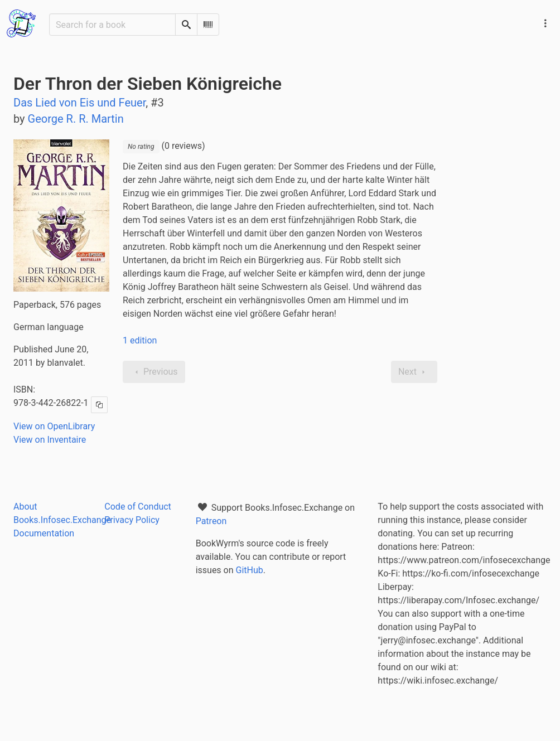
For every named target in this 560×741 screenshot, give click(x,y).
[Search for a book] (112, 25)
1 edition (140, 340)
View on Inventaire (50, 440)
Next (414, 372)
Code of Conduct (138, 507)
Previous (154, 372)
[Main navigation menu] (545, 23)
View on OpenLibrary (54, 426)
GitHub (250, 570)
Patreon (211, 521)
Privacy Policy (132, 520)
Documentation (44, 533)
